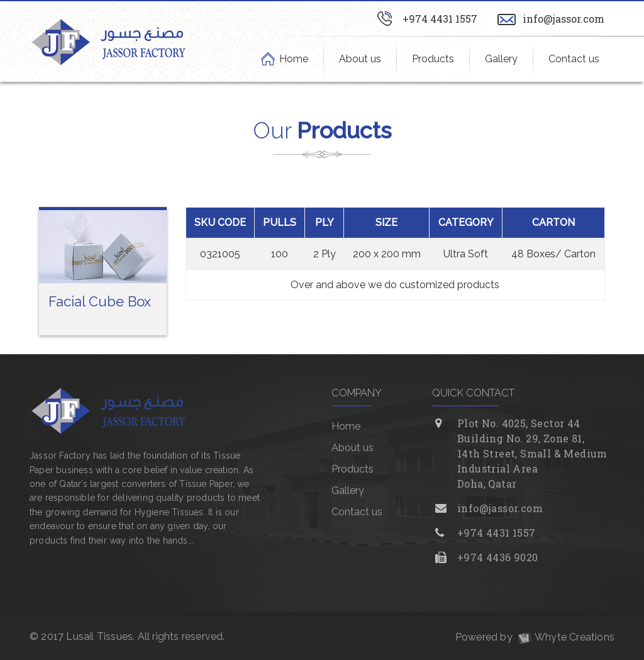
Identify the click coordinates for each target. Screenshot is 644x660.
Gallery (501, 59)
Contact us (574, 59)
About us (360, 59)
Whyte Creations (565, 637)
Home (294, 59)
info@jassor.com (563, 19)
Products (433, 59)
